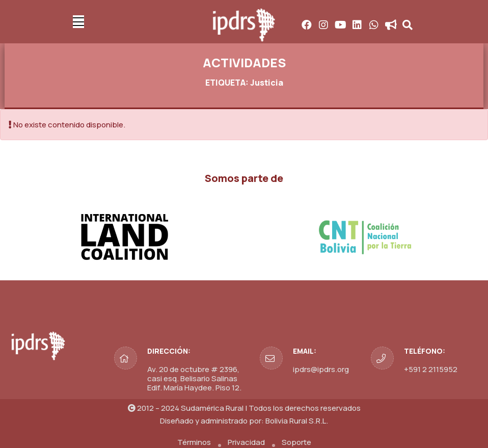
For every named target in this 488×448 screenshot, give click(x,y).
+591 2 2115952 (431, 369)
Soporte (296, 442)
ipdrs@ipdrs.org (321, 369)
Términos (194, 442)
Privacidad (246, 442)
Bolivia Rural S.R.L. (297, 421)
